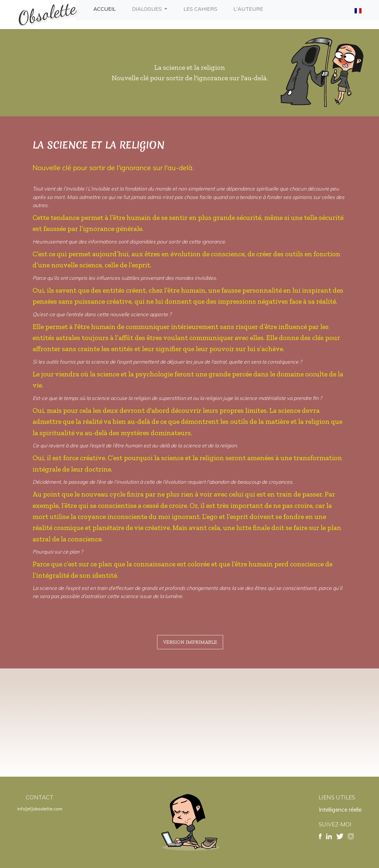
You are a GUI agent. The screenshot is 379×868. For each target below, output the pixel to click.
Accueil (106, 8)
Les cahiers (202, 8)
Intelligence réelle (340, 810)
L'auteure (250, 8)
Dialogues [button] (148, 9)
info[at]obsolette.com (40, 809)
